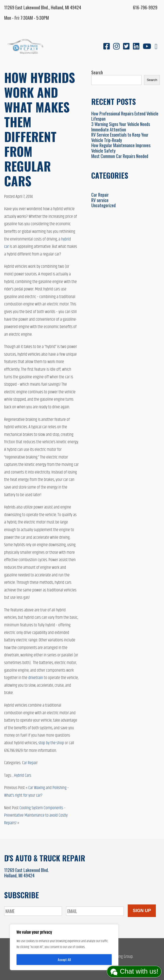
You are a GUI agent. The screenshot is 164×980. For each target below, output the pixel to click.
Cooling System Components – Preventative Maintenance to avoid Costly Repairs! (36, 815)
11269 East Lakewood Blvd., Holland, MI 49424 (43, 7)
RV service (100, 200)
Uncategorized (103, 205)
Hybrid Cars (23, 775)
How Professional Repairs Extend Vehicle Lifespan (125, 116)
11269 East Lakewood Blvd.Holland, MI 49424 (27, 873)
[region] (64, 947)
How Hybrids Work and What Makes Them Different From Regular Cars (40, 129)
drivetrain (36, 678)
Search (97, 72)
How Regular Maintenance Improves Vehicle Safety (121, 148)
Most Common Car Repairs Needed (120, 156)
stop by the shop (51, 743)
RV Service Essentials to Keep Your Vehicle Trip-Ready (120, 137)
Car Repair (30, 763)
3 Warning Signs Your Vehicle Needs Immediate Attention (121, 127)
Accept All (64, 959)
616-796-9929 (145, 7)
